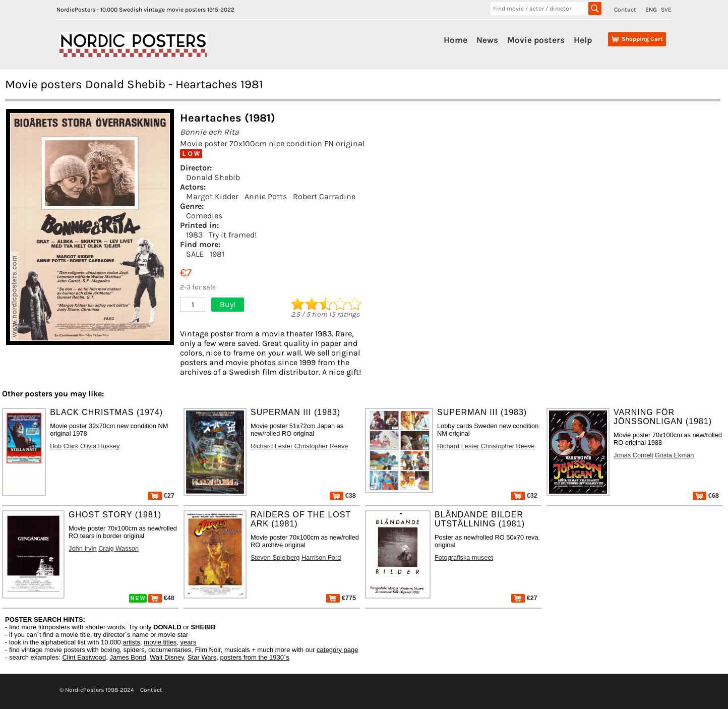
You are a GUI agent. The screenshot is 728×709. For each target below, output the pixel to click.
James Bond (128, 657)
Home (456, 40)
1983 (194, 235)
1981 (217, 254)
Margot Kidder (212, 196)
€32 (524, 495)
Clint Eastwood (84, 657)
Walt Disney (167, 657)
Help (583, 40)
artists (131, 642)
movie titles (160, 642)
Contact (625, 10)
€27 (161, 495)
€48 (161, 598)
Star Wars (202, 657)
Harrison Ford (321, 557)
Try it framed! (233, 235)
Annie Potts (266, 196)
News (487, 40)
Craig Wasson (118, 548)
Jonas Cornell (633, 455)
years (189, 642)
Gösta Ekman (675, 455)
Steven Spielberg (275, 557)
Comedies (204, 216)
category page (337, 650)
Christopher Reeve (321, 446)
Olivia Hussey (100, 446)
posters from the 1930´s (255, 657)
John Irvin (82, 548)
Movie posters (536, 40)
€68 (706, 495)
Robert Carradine (324, 196)
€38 (343, 495)
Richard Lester (271, 446)
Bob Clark (64, 446)
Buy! (228, 304)
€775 (341, 598)
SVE (666, 10)
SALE (195, 254)
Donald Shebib (213, 177)
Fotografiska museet (464, 557)
